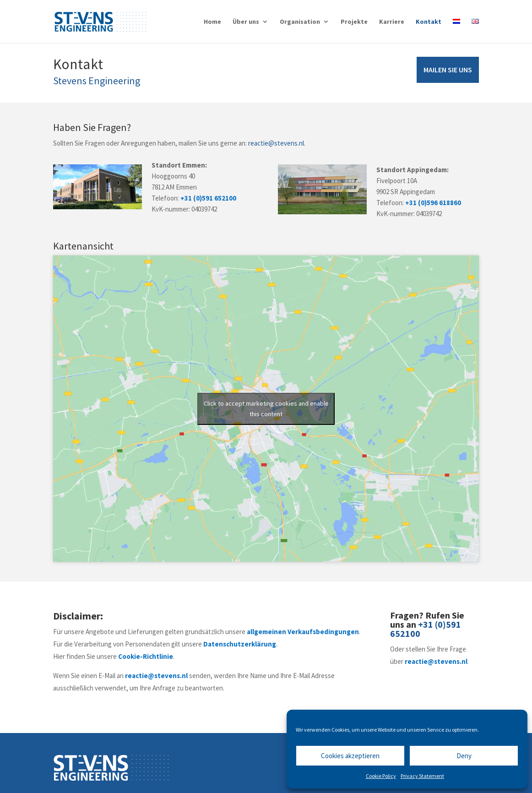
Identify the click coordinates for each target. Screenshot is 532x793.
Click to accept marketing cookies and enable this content (266, 409)
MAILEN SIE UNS (448, 70)
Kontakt (429, 22)
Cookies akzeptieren (350, 756)
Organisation (300, 22)
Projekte (354, 22)
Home (212, 22)
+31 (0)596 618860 (433, 203)
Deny (464, 756)
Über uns (246, 22)
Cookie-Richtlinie (146, 656)
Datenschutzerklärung (240, 644)
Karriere (392, 22)
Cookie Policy (381, 776)
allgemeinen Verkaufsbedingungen (303, 632)
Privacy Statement (422, 776)
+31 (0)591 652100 (208, 198)
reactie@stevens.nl (276, 143)
